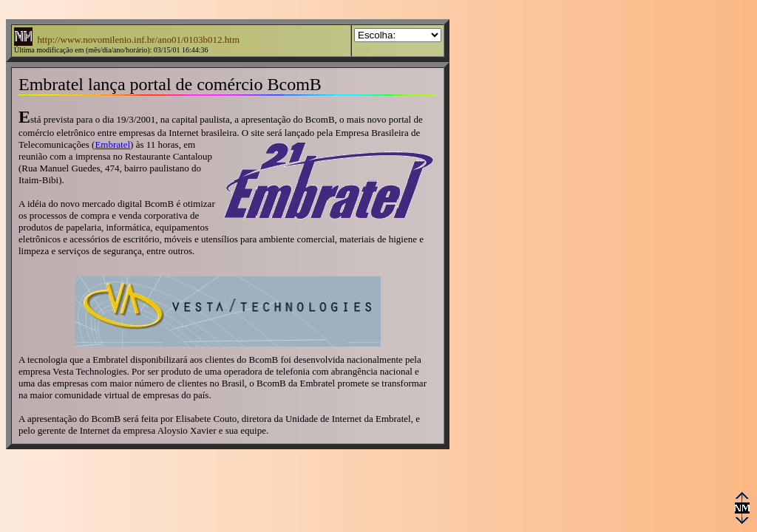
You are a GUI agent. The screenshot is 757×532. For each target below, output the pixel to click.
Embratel (112, 144)
